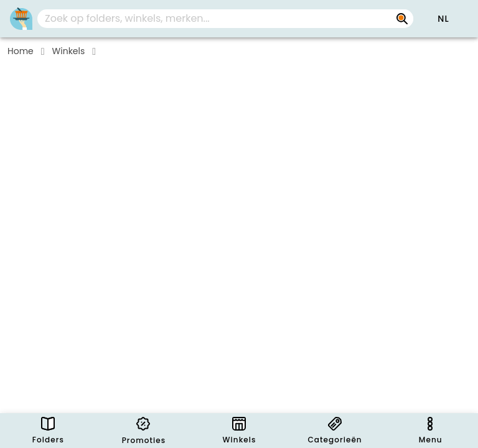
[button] (443, 19)
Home (21, 51)
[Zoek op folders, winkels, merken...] (402, 19)
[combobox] (225, 19)
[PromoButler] (21, 19)
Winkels (69, 51)
